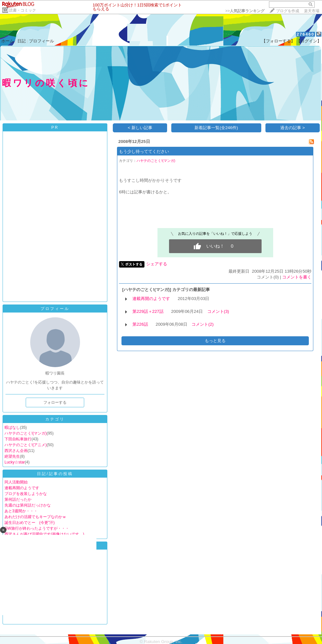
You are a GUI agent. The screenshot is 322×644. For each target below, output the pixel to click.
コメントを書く (297, 277)
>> (245, 11)
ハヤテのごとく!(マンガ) (26, 433)
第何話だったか (18, 499)
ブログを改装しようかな (26, 494)
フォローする (55, 402)
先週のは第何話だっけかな (28, 505)
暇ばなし (12, 428)
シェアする (157, 264)
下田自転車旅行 (18, 439)
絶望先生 (12, 456)
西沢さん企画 (16, 451)
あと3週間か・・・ (21, 511)
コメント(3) (218, 311)
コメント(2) (202, 324)
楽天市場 (312, 11)
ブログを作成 (288, 11)
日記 (22, 41)
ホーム (8, 41)
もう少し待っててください (144, 151)
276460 (305, 34)
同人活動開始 (16, 482)
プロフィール (41, 41)
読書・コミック (22, 10)
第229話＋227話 (148, 311)
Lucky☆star (15, 462)
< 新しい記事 (140, 128)
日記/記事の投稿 (55, 474)
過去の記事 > (293, 128)
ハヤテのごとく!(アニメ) (26, 445)
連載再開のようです (22, 488)
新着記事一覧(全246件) (216, 128)
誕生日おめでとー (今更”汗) (30, 523)
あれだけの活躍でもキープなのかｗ (35, 517)
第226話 (140, 324)
